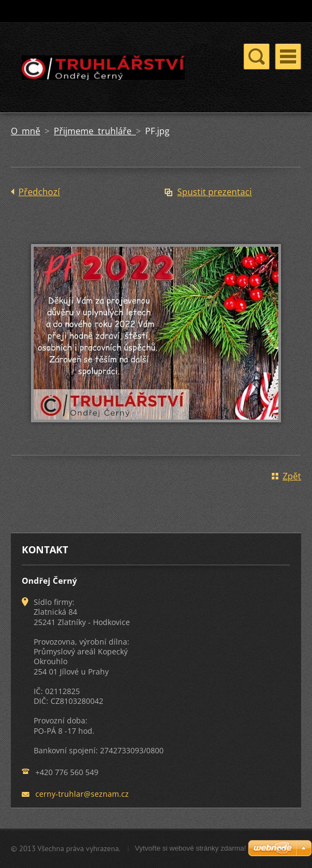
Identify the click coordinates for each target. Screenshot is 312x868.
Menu (288, 57)
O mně (26, 131)
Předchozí (39, 192)
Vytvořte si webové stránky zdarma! (191, 848)
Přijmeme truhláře (95, 131)
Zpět (292, 476)
